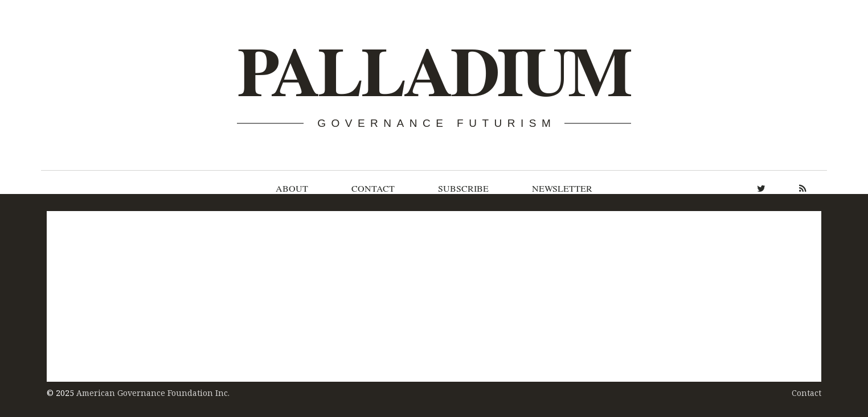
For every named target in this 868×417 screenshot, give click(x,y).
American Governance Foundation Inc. (153, 393)
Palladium (433, 72)
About (292, 188)
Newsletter (562, 188)
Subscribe (463, 188)
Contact (373, 188)
